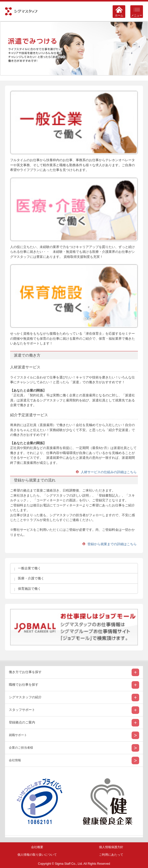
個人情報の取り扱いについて (37, 855)
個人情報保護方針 (111, 847)
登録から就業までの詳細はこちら (112, 544)
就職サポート (18, 735)
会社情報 (15, 760)
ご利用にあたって (111, 855)
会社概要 (37, 847)
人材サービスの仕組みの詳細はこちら (109, 472)
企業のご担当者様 (21, 748)
